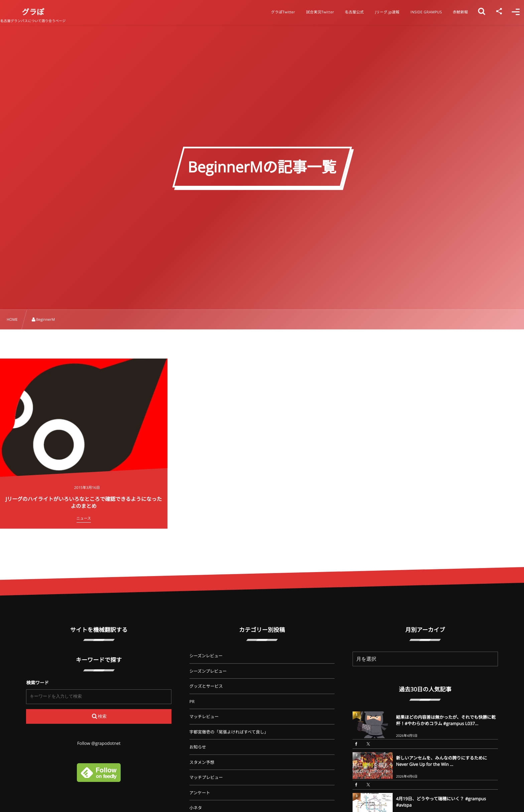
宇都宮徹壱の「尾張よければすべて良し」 (229, 732)
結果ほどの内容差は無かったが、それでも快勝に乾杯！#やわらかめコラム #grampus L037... (446, 720)
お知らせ (198, 747)
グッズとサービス (206, 686)
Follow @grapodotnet (99, 743)
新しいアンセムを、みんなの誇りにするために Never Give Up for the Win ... (442, 761)
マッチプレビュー (206, 777)
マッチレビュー (204, 717)
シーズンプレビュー (208, 671)
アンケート (200, 793)
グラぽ (43, 12)
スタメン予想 (202, 762)
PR (192, 702)
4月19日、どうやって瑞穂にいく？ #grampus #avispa (441, 802)
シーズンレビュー (206, 656)
